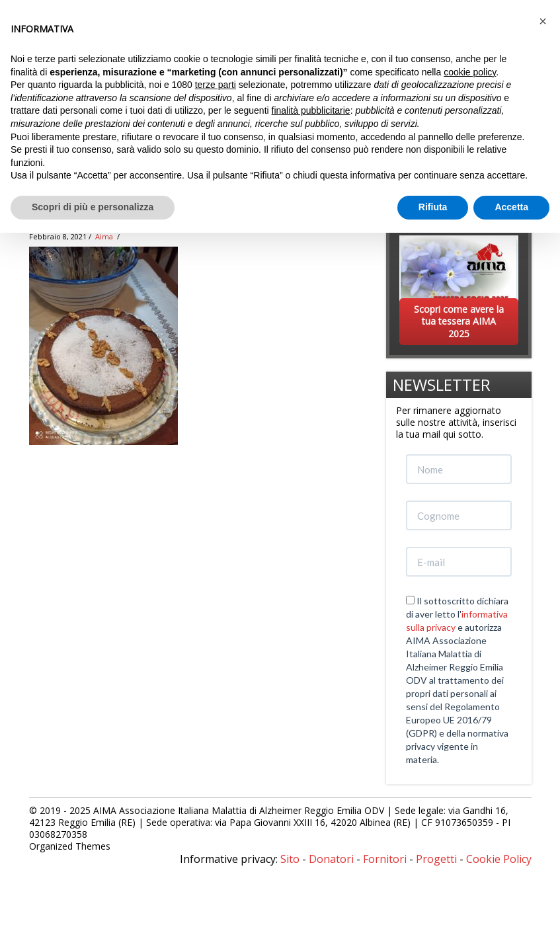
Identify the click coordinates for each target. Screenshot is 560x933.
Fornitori (385, 859)
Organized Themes (70, 846)
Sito (290, 859)
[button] (543, 21)
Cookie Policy (499, 859)
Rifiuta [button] (433, 207)
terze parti (216, 85)
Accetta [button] (511, 207)
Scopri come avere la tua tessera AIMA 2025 (459, 321)
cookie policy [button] (470, 72)
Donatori (331, 859)
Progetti (436, 859)
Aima (104, 236)
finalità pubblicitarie (311, 110)
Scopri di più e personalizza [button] (93, 207)
